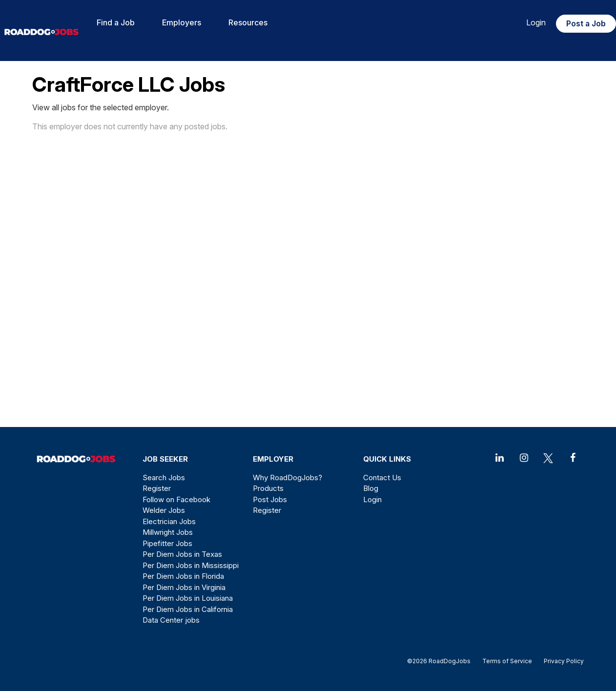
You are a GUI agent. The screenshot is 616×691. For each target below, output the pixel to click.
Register (157, 488)
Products (268, 488)
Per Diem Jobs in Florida (183, 576)
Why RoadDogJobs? (287, 478)
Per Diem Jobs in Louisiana (188, 598)
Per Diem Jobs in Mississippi (191, 565)
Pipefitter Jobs (167, 543)
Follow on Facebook (176, 499)
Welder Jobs (164, 510)
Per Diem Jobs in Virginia (184, 587)
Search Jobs (164, 478)
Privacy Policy (561, 661)
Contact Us (382, 478)
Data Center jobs (171, 620)
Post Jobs (270, 499)
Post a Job (586, 23)
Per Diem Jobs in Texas (182, 554)
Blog (371, 488)
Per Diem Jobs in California (188, 609)
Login (536, 22)
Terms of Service (507, 661)
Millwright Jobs (168, 532)
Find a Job (116, 22)
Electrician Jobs (169, 521)
